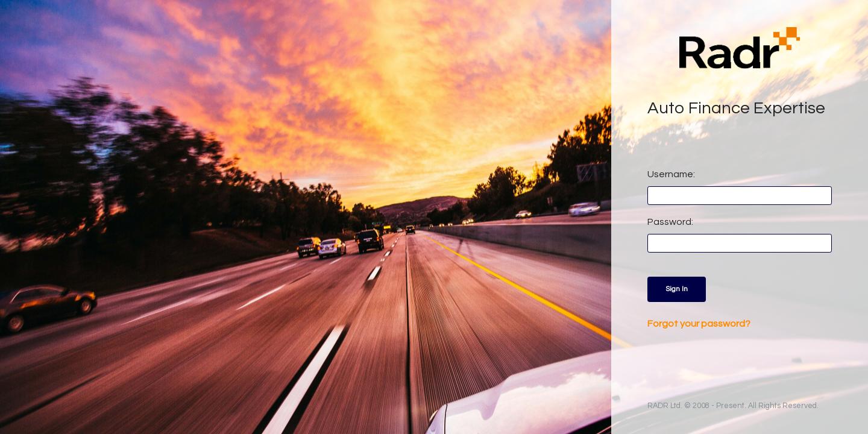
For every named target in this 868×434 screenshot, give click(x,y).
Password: (670, 222)
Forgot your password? (699, 324)
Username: (671, 174)
